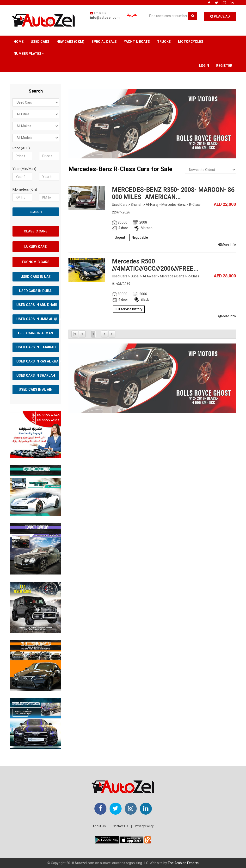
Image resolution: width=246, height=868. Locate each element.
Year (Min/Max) (24, 169)
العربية (133, 14)
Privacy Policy (144, 826)
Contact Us (120, 826)
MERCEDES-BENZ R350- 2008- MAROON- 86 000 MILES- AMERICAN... (173, 193)
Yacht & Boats (137, 42)
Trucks (164, 42)
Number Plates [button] (29, 54)
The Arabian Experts (183, 863)
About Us (99, 826)
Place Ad (220, 16)
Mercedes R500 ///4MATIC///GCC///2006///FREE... (155, 265)
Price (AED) (21, 148)
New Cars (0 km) (70, 42)
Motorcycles (191, 42)
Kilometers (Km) (25, 189)
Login (204, 66)
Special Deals (104, 42)
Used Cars (40, 42)
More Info (227, 244)
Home (19, 42)
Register (224, 66)
